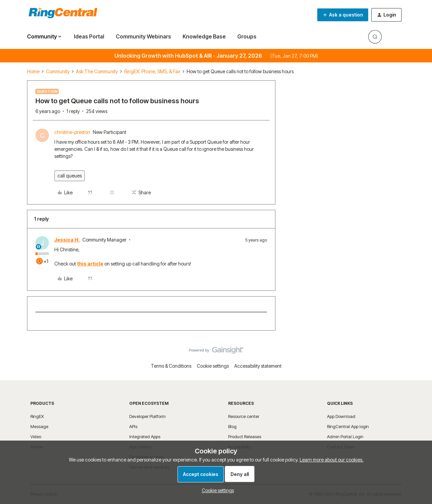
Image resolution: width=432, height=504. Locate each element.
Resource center (244, 416)
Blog (232, 426)
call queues (70, 176)
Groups (247, 36)
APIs (133, 426)
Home (33, 71)
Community (58, 71)
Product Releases (245, 437)
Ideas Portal (89, 36)
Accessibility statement (258, 366)
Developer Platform (147, 416)
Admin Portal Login (345, 437)
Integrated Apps (145, 437)
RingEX (37, 416)
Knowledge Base (204, 36)
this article (90, 264)
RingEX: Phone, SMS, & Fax (152, 71)
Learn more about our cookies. (332, 460)
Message (39, 426)
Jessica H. (67, 240)
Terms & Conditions (171, 366)
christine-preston (72, 132)
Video (36, 437)
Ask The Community (97, 71)
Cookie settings (213, 366)
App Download (341, 416)
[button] (343, 15)
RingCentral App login (348, 426)
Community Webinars (143, 36)
